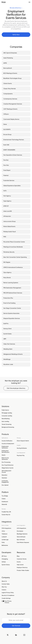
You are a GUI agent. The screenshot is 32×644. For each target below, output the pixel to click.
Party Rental (7, 278)
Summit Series (7, 334)
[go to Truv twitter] (8, 635)
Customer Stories (22, 559)
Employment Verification (5, 447)
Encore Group (7, 134)
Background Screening (8, 427)
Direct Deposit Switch (23, 441)
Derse (5, 124)
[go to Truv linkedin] (16, 635)
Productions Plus (8, 298)
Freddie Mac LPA (6, 512)
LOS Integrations (21, 528)
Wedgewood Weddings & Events (13, 354)
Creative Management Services (13, 104)
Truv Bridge (5, 496)
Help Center (20, 565)
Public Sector (5, 410)
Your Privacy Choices (7, 602)
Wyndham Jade (8, 364)
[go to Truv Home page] (4, 2)
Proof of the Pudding (9, 303)
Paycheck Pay (21, 455)
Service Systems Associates (11, 313)
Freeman (6, 175)
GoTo (5, 191)
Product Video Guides (23, 570)
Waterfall (4, 504)
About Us (4, 581)
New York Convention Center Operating (15, 257)
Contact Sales (6, 584)
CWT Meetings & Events (10, 109)
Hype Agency (7, 201)
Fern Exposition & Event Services (13, 155)
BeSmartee (5, 545)
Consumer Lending (7, 416)
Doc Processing (6, 462)
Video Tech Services (9, 344)
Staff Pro (6, 324)
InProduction (7, 216)
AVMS (5, 63)
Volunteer (4, 478)
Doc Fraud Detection (8, 465)
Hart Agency (7, 196)
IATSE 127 (6, 206)
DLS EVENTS (7, 129)
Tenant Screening (7, 424)
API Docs (4, 556)
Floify (3, 542)
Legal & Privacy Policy (8, 593)
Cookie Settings (6, 598)
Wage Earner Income (8, 468)
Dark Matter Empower (23, 542)
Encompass (20, 531)
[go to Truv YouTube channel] (24, 635)
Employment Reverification (6, 451)
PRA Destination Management (12, 288)
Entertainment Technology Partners (14, 140)
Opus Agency (7, 272)
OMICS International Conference (13, 267)
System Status (6, 565)
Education (4, 475)
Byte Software (21, 540)
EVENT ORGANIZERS (9, 150)
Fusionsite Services (9, 180)
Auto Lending (5, 421)
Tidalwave (5, 534)
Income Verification (7, 441)
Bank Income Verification (5, 459)
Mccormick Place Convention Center (14, 242)
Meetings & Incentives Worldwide (13, 247)
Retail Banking (6, 419)
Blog (18, 556)
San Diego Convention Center (12, 308)
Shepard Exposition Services (12, 318)
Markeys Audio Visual (10, 232)
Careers (4, 590)
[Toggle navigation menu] (29, 2)
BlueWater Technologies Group (12, 78)
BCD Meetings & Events (10, 73)
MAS (5, 237)
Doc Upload (5, 485)
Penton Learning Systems (11, 283)
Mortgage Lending (7, 413)
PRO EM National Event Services (13, 293)
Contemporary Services (10, 99)
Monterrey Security (9, 252)
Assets (4, 455)
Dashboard (5, 502)
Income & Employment (8, 444)
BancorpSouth (8, 68)
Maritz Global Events (9, 226)
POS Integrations (6, 528)
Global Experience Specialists (12, 186)
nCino (3, 531)
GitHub (4, 562)
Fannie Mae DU (6, 515)
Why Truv (4, 587)
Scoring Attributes (22, 448)
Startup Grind (7, 329)
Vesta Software (21, 537)
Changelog (5, 559)
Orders (4, 499)
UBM (5, 339)
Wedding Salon (8, 349)
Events (19, 562)
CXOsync (6, 114)
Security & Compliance (8, 595)
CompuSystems (8, 94)
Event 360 (6, 145)
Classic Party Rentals (10, 89)
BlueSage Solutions (22, 534)
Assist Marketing (8, 58)
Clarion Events (8, 83)
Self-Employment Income (6, 471)
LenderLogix (5, 540)
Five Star (6, 160)
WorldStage (7, 359)
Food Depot (7, 170)
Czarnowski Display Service (11, 119)
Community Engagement (5, 482)
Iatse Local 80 (8, 211)
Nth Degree (7, 262)
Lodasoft (4, 537)
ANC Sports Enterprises (10, 53)
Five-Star (6, 165)
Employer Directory (22, 567)
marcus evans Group (9, 221)
